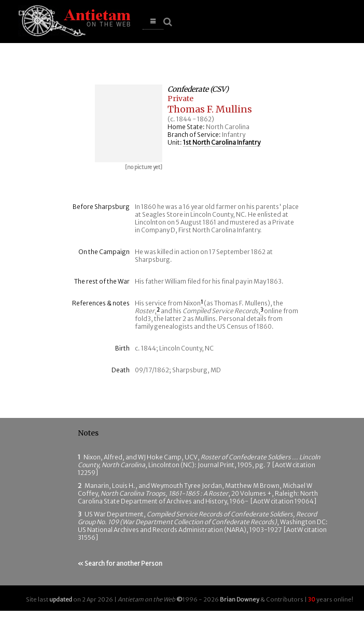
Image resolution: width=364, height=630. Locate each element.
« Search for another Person (120, 563)
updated (61, 599)
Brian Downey (240, 599)
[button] (153, 22)
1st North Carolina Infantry (222, 142)
